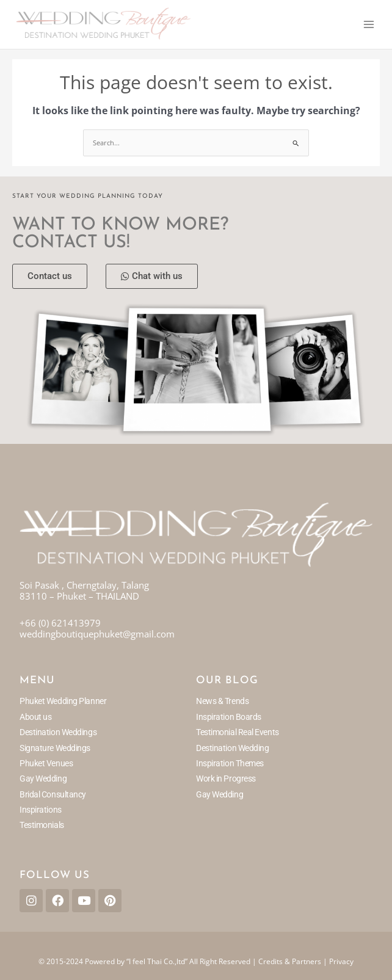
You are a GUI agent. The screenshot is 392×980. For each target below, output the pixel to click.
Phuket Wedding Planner (63, 701)
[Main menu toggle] (369, 24)
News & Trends (222, 701)
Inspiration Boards (229, 717)
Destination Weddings (58, 732)
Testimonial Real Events (238, 732)
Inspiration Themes (230, 763)
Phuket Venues (46, 763)
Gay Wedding (43, 779)
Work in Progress (226, 779)
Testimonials (42, 825)
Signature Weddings (55, 748)
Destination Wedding (232, 748)
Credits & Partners (290, 961)
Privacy (341, 961)
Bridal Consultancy (53, 794)
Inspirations (41, 810)
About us (35, 717)
